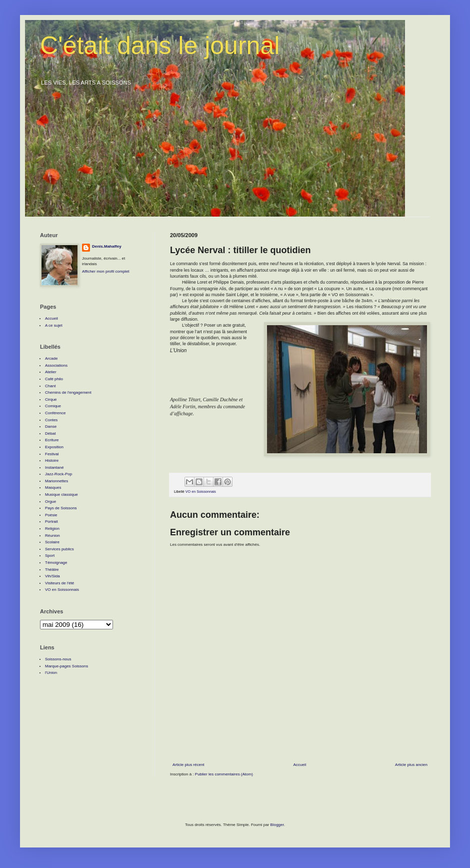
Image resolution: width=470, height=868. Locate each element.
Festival (52, 454)
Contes (51, 420)
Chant (50, 386)
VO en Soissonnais (201, 492)
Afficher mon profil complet (106, 271)
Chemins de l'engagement (68, 392)
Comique (53, 406)
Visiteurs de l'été (59, 583)
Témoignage (56, 563)
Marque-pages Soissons (66, 666)
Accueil (299, 765)
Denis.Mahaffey (107, 246)
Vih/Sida (52, 576)
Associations (56, 365)
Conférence (55, 413)
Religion (52, 529)
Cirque (51, 399)
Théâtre (52, 570)
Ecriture (52, 440)
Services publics (59, 549)
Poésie (51, 515)
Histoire (52, 461)
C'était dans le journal (160, 46)
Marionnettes (56, 481)
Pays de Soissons (61, 508)
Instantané (54, 468)
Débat (50, 433)
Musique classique (61, 495)
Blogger (277, 825)
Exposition (54, 447)
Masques (53, 488)
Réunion (52, 536)
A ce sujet (54, 325)
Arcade (51, 358)
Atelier (51, 372)
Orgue (50, 502)
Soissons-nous (58, 659)
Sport (50, 556)
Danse (51, 426)
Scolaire (52, 542)
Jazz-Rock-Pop (58, 474)
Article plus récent (188, 765)
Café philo (54, 379)
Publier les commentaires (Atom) (224, 774)
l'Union (51, 673)
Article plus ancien (411, 765)
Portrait (51, 522)
